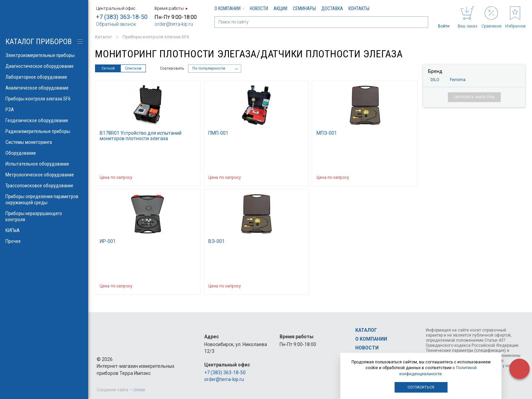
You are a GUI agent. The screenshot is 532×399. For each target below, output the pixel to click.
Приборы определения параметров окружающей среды (44, 199)
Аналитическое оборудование (44, 88)
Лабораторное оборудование (44, 77)
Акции (280, 8)
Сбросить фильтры (474, 97)
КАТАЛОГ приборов (39, 42)
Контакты (359, 8)
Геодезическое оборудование (44, 120)
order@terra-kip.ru (174, 24)
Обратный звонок (116, 24)
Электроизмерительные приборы (44, 55)
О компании (229, 8)
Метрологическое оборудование (44, 175)
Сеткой (108, 68)
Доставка (332, 8)
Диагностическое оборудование (44, 66)
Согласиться (421, 387)
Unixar (139, 390)
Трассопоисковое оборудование (44, 186)
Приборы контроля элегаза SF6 (44, 99)
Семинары (304, 8)
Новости (259, 8)
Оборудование (44, 153)
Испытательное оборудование (44, 164)
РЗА (44, 110)
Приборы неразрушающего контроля (44, 216)
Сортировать (172, 68)
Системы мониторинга (44, 142)
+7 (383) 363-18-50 (122, 17)
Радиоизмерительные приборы (44, 131)
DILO (435, 80)
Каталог (366, 330)
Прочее (44, 241)
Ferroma (458, 80)
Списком (133, 68)
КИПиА (44, 230)
